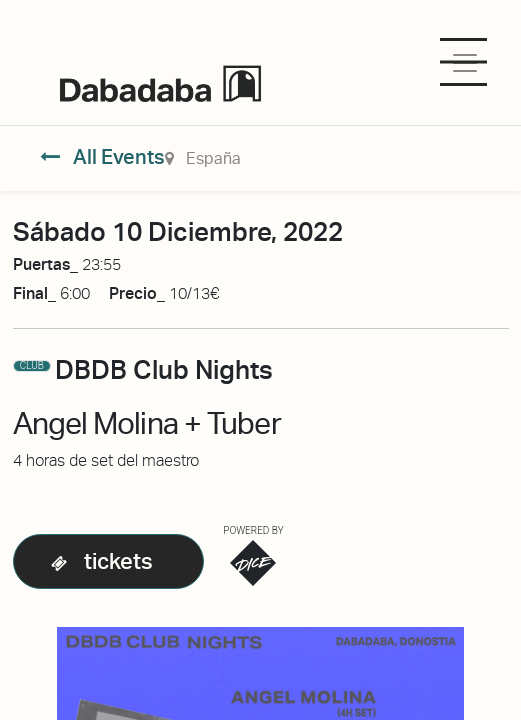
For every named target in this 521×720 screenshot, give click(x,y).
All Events (102, 157)
